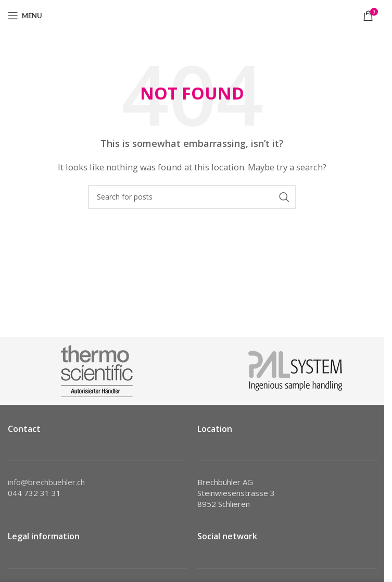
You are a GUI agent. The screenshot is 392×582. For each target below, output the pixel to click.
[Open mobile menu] (25, 16)
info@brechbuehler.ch (46, 482)
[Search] (192, 197)
